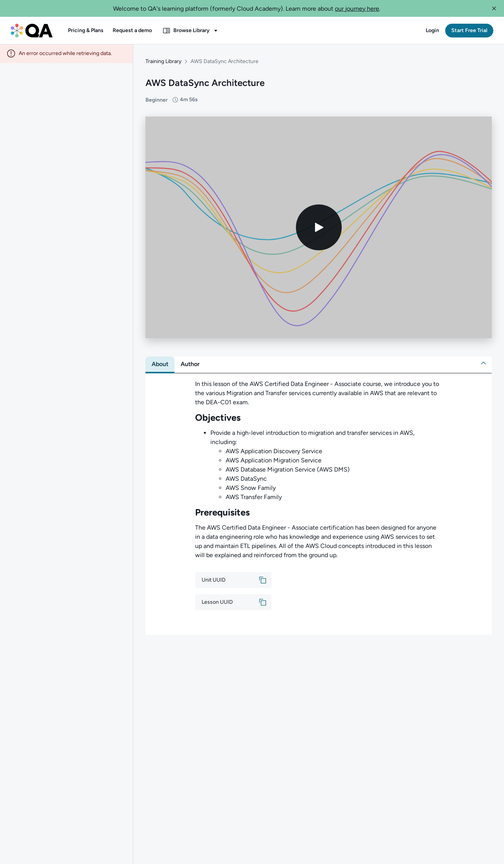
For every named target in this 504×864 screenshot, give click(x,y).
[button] (494, 8)
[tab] (160, 365)
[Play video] (319, 228)
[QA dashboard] (32, 31)
